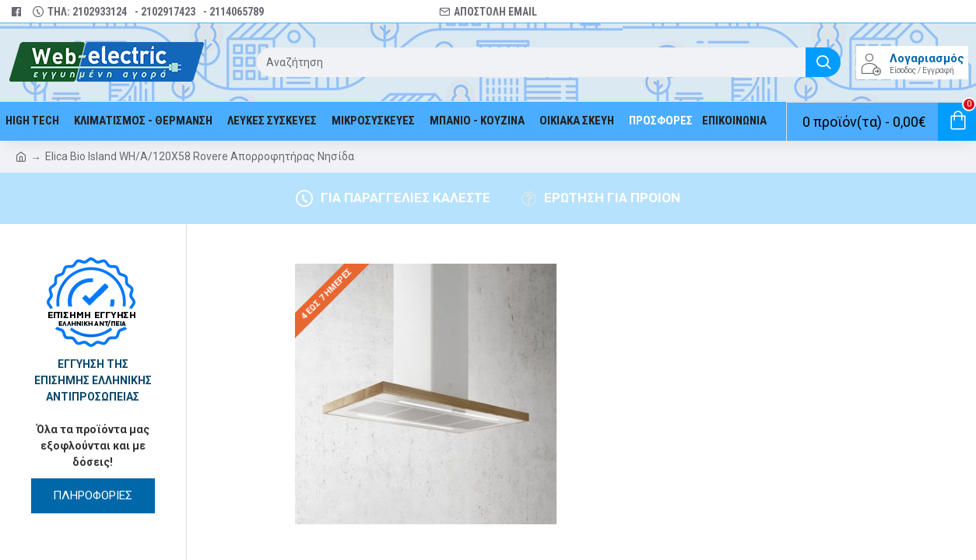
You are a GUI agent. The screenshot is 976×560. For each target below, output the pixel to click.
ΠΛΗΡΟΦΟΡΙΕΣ (93, 495)
